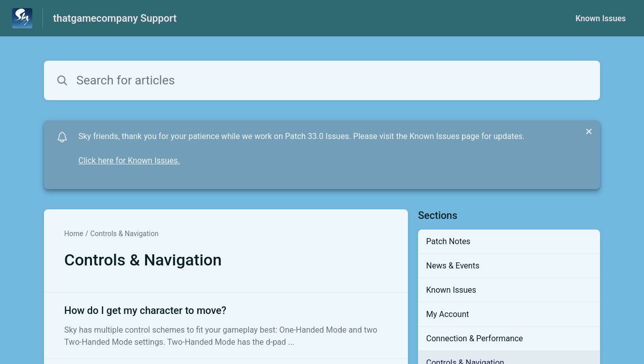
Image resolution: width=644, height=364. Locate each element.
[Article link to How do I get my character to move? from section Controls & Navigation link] (226, 326)
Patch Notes (448, 241)
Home (74, 234)
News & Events (453, 266)
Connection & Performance (475, 338)
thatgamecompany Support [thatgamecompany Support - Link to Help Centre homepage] (115, 18)
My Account (448, 314)
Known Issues (601, 18)
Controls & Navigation (124, 234)
